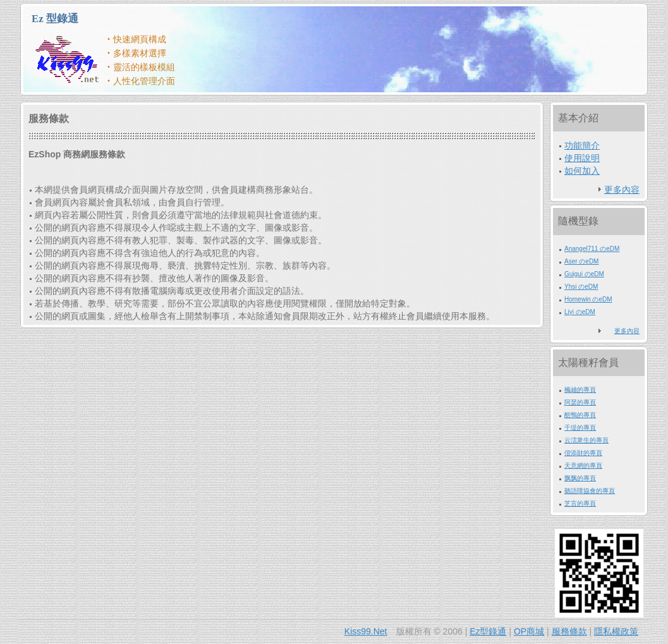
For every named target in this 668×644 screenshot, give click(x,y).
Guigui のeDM (584, 274)
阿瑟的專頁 (580, 402)
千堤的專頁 (580, 428)
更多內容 (622, 190)
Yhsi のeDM (581, 287)
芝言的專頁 (580, 503)
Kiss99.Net (366, 631)
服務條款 (569, 631)
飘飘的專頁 (580, 478)
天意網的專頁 (583, 465)
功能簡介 (582, 145)
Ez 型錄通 (55, 19)
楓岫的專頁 (580, 390)
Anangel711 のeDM (592, 249)
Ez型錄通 (488, 631)
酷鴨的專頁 (580, 415)
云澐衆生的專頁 (586, 440)
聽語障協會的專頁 (590, 491)
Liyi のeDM (580, 312)
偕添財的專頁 (583, 453)
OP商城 (529, 631)
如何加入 (582, 171)
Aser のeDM (581, 261)
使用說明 (582, 158)
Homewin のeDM (588, 299)
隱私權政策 (616, 631)
